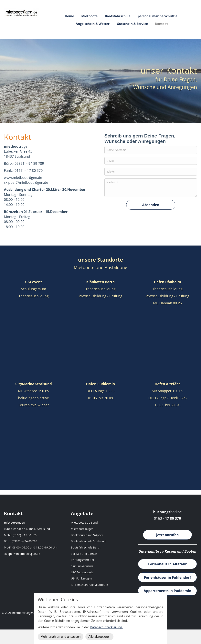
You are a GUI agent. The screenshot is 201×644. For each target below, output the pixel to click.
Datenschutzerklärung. (106, 627)
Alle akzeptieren (99, 637)
